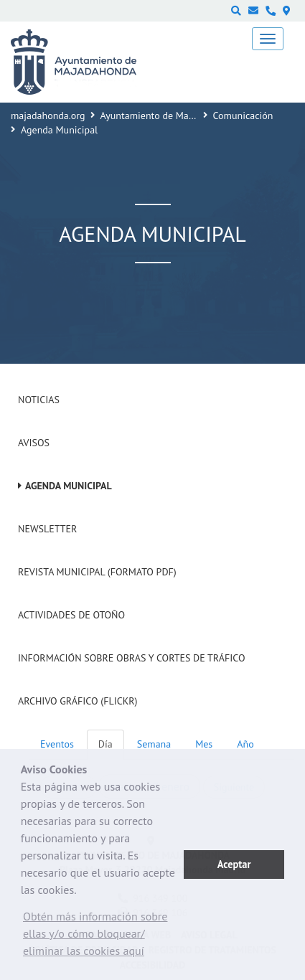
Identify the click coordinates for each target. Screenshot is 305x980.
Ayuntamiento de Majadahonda (167, 116)
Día (105, 744)
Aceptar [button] (234, 864)
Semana (154, 744)
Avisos (34, 443)
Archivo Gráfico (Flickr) (78, 701)
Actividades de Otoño (71, 615)
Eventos (57, 744)
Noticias (39, 400)
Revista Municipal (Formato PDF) (97, 572)
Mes (204, 744)
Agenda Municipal (69, 486)
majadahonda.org (48, 116)
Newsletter (47, 529)
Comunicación (243, 116)
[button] (102, 937)
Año (245, 744)
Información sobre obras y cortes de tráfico (132, 658)
